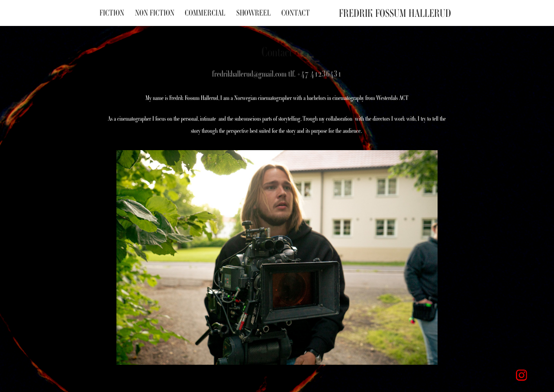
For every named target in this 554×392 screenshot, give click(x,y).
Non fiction (155, 13)
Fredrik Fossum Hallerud (395, 13)
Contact (296, 13)
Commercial (205, 13)
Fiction (112, 13)
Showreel (254, 13)
